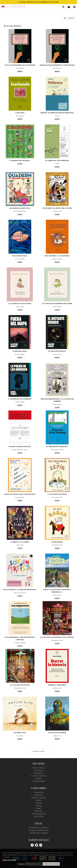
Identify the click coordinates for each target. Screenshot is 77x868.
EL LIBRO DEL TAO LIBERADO (57, 160)
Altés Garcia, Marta (20, 593)
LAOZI (57, 164)
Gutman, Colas (57, 211)
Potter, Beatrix (20, 307)
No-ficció (38, 795)
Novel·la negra (38, 798)
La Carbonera (39, 781)
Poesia (38, 800)
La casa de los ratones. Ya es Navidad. (57, 637)
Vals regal (38, 773)
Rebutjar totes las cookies (34, 864)
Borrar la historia (57, 685)
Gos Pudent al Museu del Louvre (57, 208)
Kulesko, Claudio (57, 259)
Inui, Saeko (20, 736)
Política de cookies (38, 833)
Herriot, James (57, 595)
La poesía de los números (20, 399)
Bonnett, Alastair (20, 354)
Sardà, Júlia (20, 545)
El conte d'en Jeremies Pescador (57, 303)
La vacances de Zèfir (57, 494)
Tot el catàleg (38, 768)
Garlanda (20, 113)
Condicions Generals (38, 828)
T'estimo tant (20, 733)
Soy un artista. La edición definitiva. (20, 590)
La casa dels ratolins (20, 685)
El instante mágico (57, 351)
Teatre (38, 806)
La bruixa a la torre (20, 542)
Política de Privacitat (38, 830)
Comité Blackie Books (20, 211)
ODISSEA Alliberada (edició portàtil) (57, 113)
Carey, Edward (57, 404)
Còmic (39, 809)
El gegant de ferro (57, 733)
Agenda (38, 779)
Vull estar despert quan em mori (20, 65)
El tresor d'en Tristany (57, 447)
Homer (57, 116)
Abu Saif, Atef (20, 68)
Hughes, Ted (57, 736)
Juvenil (39, 803)
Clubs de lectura (38, 776)
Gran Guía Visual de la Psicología (20, 494)
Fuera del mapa (20, 351)
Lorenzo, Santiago (20, 643)
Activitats (39, 817)
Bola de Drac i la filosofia (57, 256)
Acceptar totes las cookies (51, 864)
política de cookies (9, 860)
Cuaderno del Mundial (20, 160)
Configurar (21, 864)
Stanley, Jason (57, 688)
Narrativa (38, 792)
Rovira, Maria (20, 116)
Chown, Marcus (57, 354)
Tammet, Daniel (20, 402)
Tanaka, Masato (20, 497)
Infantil (39, 811)
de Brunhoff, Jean (57, 497)
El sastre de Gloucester (20, 303)
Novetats (38, 771)
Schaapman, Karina (57, 640)
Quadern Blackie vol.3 (20, 208)
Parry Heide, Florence (57, 450)
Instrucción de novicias (20, 447)
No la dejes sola (20, 256)
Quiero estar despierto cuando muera (57, 65)
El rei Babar (57, 542)
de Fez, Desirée (20, 259)
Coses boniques (39, 814)
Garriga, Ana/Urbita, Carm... (20, 450)
